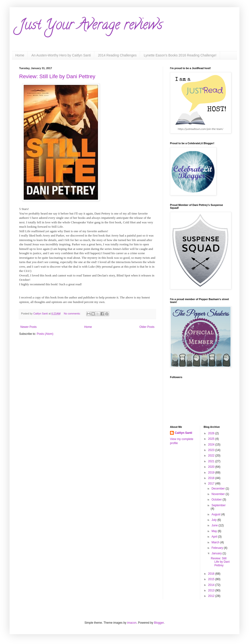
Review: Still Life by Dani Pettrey (57, 76)
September (218, 505)
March (216, 542)
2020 (212, 467)
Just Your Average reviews (91, 26)
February (218, 548)
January (217, 553)
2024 (212, 445)
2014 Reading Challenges (117, 55)
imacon (132, 623)
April (215, 537)
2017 (212, 484)
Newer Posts (28, 327)
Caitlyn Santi (184, 433)
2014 (212, 585)
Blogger (159, 623)
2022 (212, 456)
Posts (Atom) (45, 334)
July (214, 520)
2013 (212, 590)
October (217, 500)
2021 (212, 461)
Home (20, 55)
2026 (212, 433)
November (218, 494)
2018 (212, 478)
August (216, 514)
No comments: (73, 314)
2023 (212, 450)
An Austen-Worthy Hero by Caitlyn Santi (61, 55)
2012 (212, 596)
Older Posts (147, 327)
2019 (212, 473)
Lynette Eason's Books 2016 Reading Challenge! (180, 55)
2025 (212, 439)
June (215, 525)
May (215, 531)
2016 (212, 574)
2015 (212, 579)
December (218, 489)
